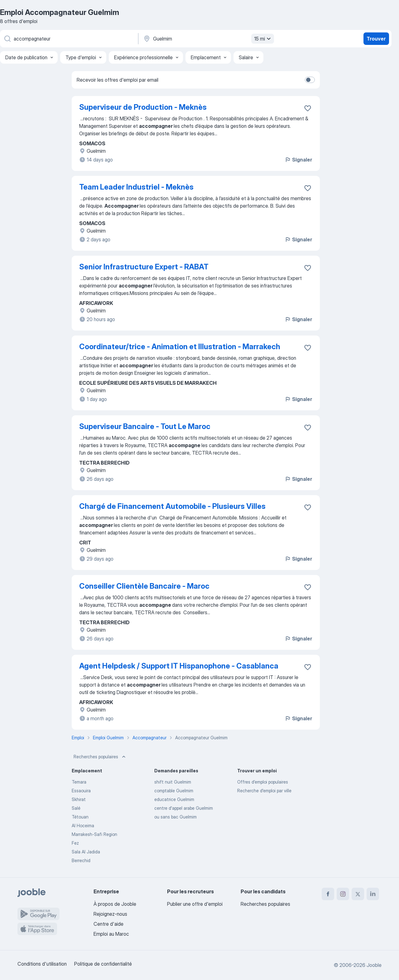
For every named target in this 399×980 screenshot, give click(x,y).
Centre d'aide (108, 924)
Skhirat (79, 799)
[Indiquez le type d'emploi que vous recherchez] (69, 39)
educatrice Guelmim (174, 799)
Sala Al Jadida (86, 852)
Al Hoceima (83, 826)
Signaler (298, 160)
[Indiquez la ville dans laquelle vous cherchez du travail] (208, 39)
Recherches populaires (100, 757)
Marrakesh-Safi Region (94, 834)
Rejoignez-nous (110, 914)
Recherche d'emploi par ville (264, 791)
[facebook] (328, 894)
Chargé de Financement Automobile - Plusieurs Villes (172, 506)
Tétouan (80, 817)
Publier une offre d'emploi (195, 904)
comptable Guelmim (174, 791)
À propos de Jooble (115, 904)
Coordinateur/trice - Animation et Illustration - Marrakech (180, 347)
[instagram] (343, 894)
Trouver (376, 39)
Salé (76, 808)
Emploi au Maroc (111, 934)
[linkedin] (373, 894)
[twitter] (358, 894)
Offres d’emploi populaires (263, 782)
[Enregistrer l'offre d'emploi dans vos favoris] (308, 108)
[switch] (310, 80)
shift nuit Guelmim (173, 782)
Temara (79, 782)
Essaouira (81, 791)
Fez (75, 843)
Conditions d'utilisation (42, 964)
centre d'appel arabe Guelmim (184, 808)
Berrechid (81, 860)
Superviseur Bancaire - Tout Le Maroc (145, 426)
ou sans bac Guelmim (175, 817)
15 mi (263, 39)
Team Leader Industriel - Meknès (136, 187)
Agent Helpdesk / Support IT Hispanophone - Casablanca (179, 666)
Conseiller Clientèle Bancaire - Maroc (144, 586)
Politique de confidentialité (103, 964)
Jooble (374, 965)
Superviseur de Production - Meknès (143, 107)
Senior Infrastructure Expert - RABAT (144, 267)
